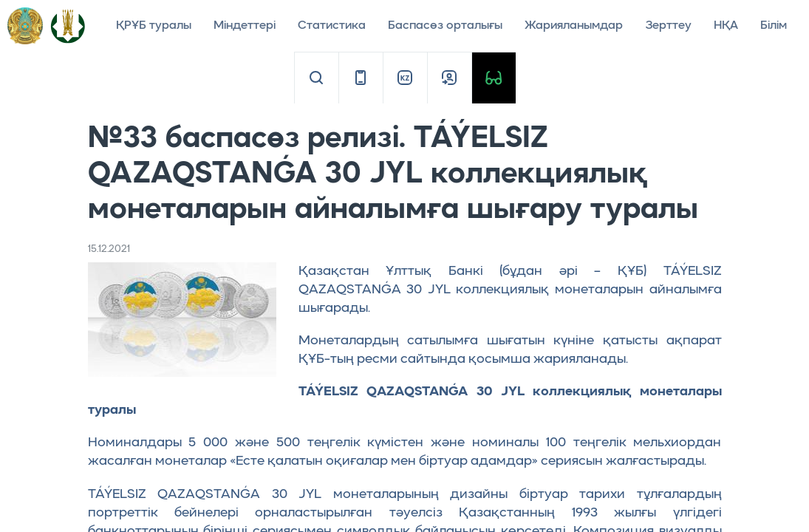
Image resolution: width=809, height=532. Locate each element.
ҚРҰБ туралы (154, 26)
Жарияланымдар (574, 26)
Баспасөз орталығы (445, 26)
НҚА (726, 26)
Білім (774, 26)
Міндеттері (245, 26)
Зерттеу (668, 26)
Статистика (332, 26)
